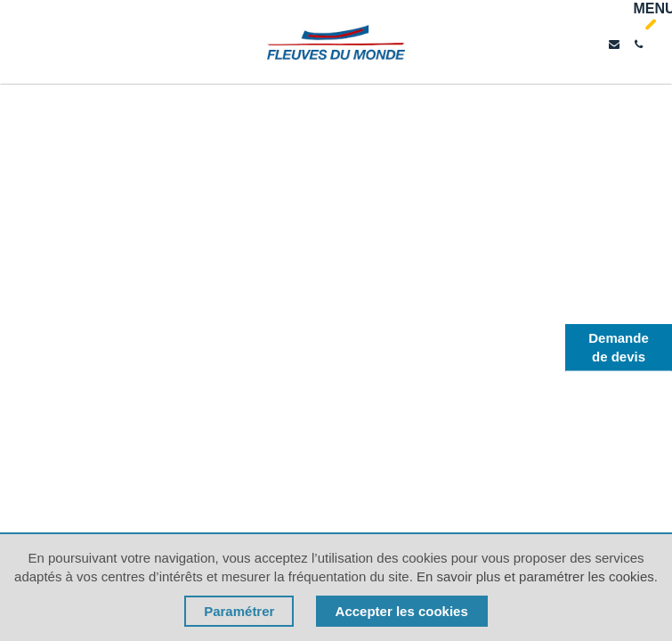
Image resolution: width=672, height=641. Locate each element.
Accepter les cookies (402, 611)
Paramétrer (239, 611)
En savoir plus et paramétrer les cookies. (537, 576)
